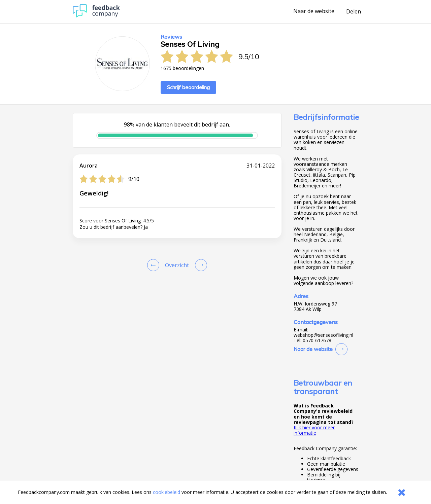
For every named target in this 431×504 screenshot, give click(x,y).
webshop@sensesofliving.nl (323, 335)
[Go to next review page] (200, 265)
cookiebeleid (167, 492)
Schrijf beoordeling (188, 87)
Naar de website (314, 11)
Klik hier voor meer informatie (314, 430)
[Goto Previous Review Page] (155, 265)
